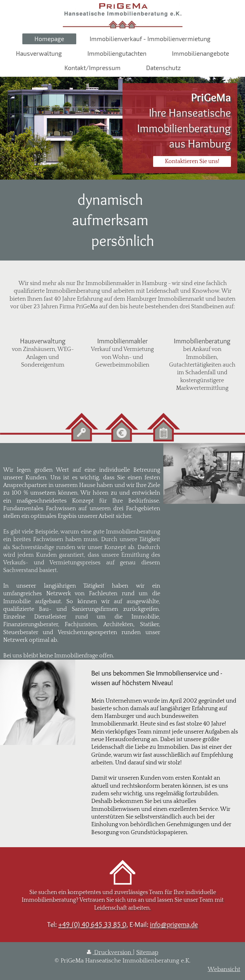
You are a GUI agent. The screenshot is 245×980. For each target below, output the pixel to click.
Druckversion (110, 952)
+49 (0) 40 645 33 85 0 (92, 924)
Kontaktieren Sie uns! (192, 161)
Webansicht (224, 969)
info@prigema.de (174, 924)
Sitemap (147, 952)
